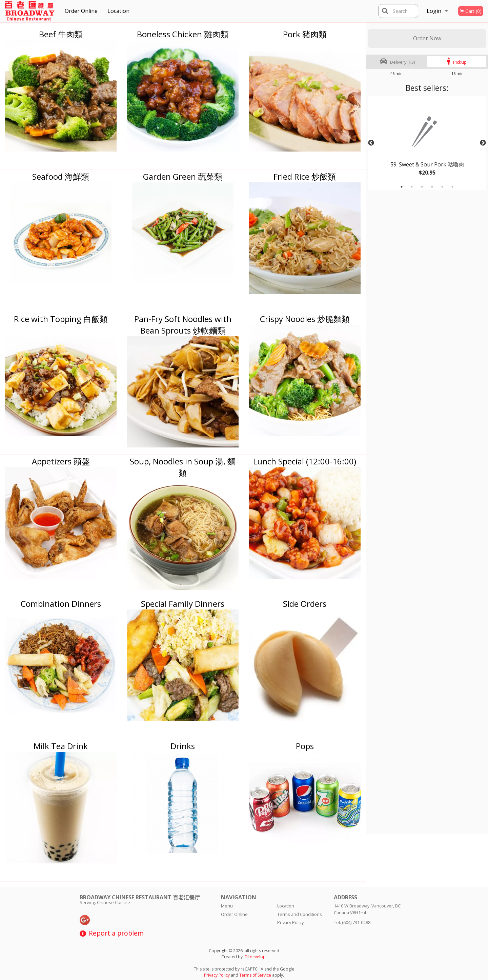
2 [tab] (412, 187)
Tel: (352, 922)
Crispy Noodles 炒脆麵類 (305, 319)
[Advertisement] (410, 296)
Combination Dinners (61, 604)
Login (434, 11)
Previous (371, 143)
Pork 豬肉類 (305, 34)
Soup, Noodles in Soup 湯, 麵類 (183, 467)
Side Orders (305, 604)
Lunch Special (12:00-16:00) (305, 461)
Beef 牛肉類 (61, 34)
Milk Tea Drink (61, 746)
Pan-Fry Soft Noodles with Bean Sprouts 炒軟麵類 (183, 325)
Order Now (427, 38)
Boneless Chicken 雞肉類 (183, 34)
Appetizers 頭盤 (61, 461)
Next (483, 143)
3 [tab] (422, 187)
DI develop (255, 957)
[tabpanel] (427, 143)
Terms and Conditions (300, 914)
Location (118, 11)
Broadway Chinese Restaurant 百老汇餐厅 (140, 897)
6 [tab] (452, 187)
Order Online (81, 11)
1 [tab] (402, 187)
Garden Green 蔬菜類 (183, 176)
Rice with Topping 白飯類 (61, 319)
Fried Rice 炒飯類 (305, 176)
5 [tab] (442, 187)
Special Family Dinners (183, 604)
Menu (227, 906)
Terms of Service (255, 975)
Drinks (183, 746)
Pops (305, 746)
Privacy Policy (290, 922)
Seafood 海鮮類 (61, 176)
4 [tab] (432, 187)
